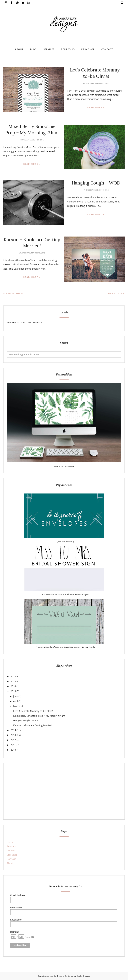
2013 (13, 735)
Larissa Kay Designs (55, 976)
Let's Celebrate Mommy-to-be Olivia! (33, 711)
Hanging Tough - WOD (96, 183)
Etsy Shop (12, 855)
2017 (13, 681)
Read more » (96, 107)
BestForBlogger (83, 976)
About (10, 863)
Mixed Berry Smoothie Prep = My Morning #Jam (39, 716)
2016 (13, 686)
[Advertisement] (64, 791)
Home (10, 842)
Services (11, 846)
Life (24, 322)
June (15, 696)
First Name (16, 908)
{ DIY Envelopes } (65, 542)
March (17, 706)
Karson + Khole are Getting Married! (33, 725)
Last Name (16, 920)
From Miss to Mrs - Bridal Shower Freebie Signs (65, 594)
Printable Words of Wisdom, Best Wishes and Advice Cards (65, 647)
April (15, 701)
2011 (13, 745)
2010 (13, 750)
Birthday (15, 932)
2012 (13, 740)
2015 (13, 691)
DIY (29, 322)
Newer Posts (15, 294)
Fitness (37, 322)
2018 (13, 676)
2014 (13, 730)
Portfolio (12, 859)
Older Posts (113, 294)
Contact (11, 850)
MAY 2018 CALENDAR (64, 466)
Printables (13, 322)
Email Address (18, 895)
